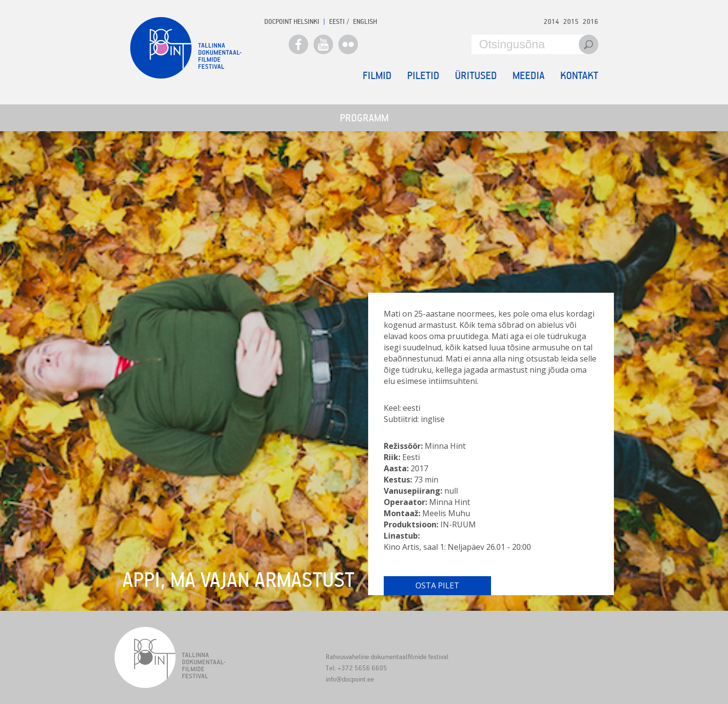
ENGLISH (365, 21)
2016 (590, 21)
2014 (551, 21)
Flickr (348, 44)
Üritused (476, 75)
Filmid (377, 75)
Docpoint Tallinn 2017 (186, 48)
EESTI (337, 21)
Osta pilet (437, 585)
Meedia (529, 75)
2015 (571, 21)
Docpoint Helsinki (292, 21)
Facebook (298, 44)
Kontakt (579, 75)
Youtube (323, 44)
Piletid (423, 75)
